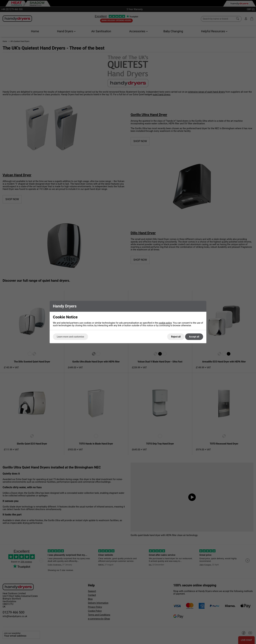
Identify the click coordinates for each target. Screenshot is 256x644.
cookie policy (165, 323)
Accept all (194, 337)
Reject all (176, 337)
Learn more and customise (70, 337)
